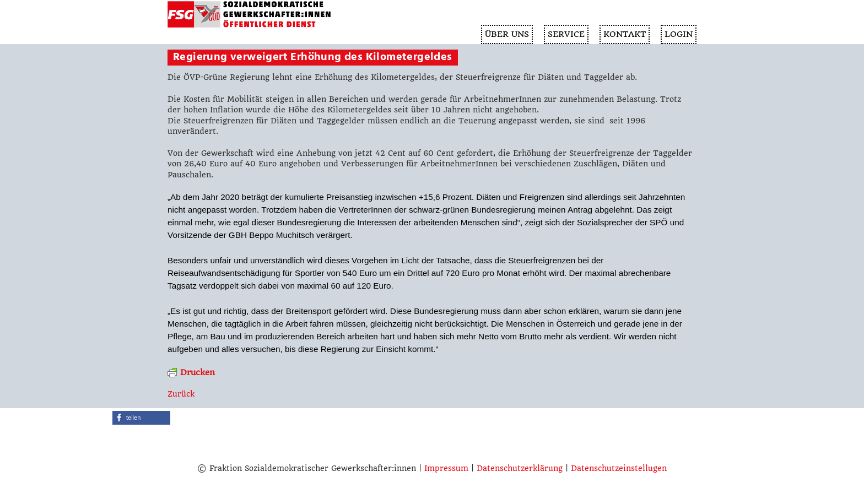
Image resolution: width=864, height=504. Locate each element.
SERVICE (566, 34)
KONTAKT (625, 34)
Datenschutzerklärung (520, 468)
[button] (141, 418)
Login (679, 34)
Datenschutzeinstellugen (619, 468)
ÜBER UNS (507, 34)
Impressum (446, 468)
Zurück (181, 394)
